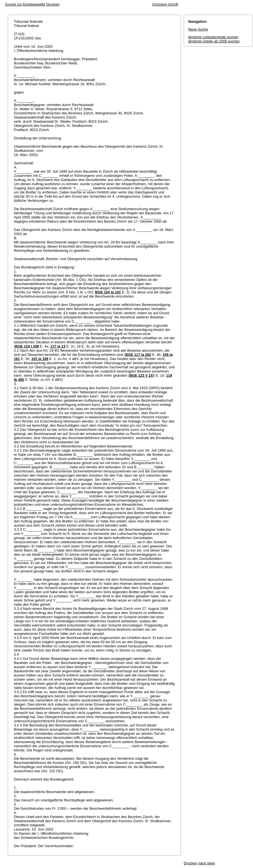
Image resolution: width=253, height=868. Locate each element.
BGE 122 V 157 (142, 375)
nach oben (207, 863)
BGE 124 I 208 (27, 346)
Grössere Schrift (165, 4)
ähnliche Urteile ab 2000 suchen (214, 41)
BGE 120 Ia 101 (108, 292)
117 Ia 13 (58, 346)
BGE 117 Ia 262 (138, 355)
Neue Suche (198, 29)
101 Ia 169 (40, 359)
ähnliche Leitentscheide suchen (213, 37)
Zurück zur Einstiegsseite (25, 4)
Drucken (53, 4)
